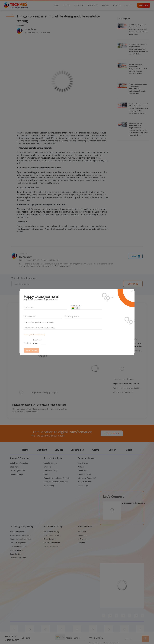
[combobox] (76, 308)
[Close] (132, 291)
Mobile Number (76, 305)
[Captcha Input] (44, 344)
